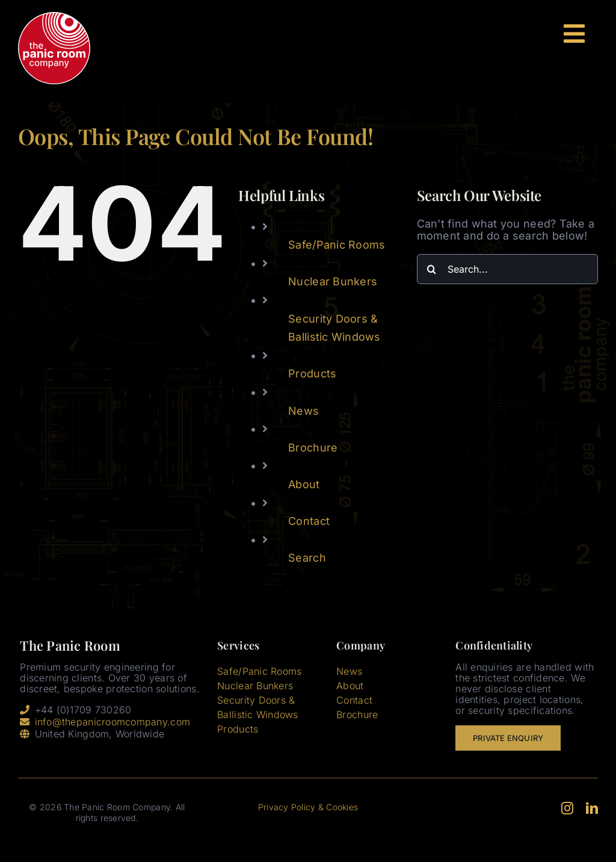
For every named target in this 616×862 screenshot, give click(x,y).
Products (312, 374)
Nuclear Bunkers (333, 281)
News (303, 411)
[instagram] (567, 808)
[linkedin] (592, 808)
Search (307, 558)
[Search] (432, 269)
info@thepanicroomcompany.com (113, 722)
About (304, 484)
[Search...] (507, 269)
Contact (309, 521)
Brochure (313, 448)
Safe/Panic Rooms (337, 245)
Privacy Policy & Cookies (308, 807)
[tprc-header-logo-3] (54, 17)
